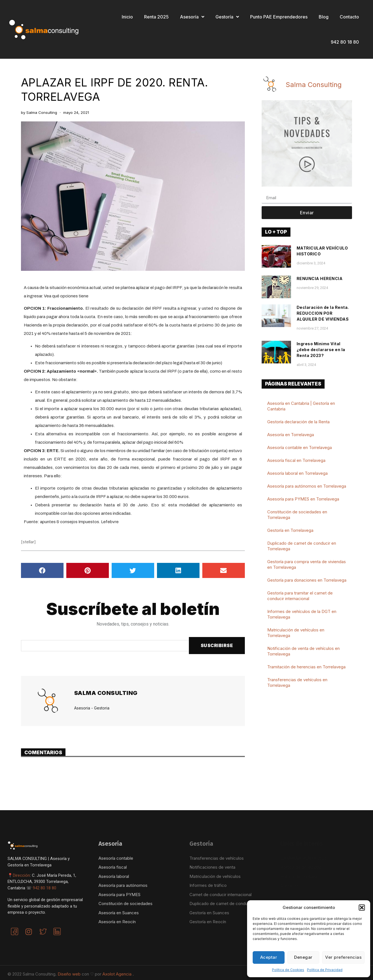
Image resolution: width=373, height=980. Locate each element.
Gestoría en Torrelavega (290, 530)
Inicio (127, 17)
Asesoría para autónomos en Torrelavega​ (307, 486)
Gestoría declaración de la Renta (298, 422)
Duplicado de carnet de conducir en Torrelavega (302, 546)
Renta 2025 (156, 17)
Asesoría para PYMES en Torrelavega (303, 499)
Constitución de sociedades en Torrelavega (297, 515)
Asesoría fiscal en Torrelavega (296, 460)
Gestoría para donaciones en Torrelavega (307, 580)
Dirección (21, 875)
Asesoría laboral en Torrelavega (297, 473)
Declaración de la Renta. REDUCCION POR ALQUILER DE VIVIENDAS (323, 313)
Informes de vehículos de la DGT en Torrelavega (302, 614)
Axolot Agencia (118, 974)
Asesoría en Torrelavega (291, 435)
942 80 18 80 (345, 42)
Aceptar (269, 957)
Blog (324, 17)
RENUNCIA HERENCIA (320, 279)
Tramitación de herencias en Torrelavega (306, 667)
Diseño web (70, 974)
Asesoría (192, 17)
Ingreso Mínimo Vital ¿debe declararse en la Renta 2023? (321, 350)
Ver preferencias (343, 957)
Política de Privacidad (325, 970)
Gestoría (227, 17)
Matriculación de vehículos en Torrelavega (296, 633)
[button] (362, 908)
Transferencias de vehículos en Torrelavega (297, 682)
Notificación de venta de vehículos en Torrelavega (303, 651)
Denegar (303, 957)
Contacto (349, 17)
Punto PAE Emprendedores (279, 17)
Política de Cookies (288, 970)
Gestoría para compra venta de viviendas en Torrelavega (307, 564)
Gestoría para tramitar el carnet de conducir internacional (300, 596)
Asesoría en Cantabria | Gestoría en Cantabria (301, 406)
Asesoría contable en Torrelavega (300, 447)
